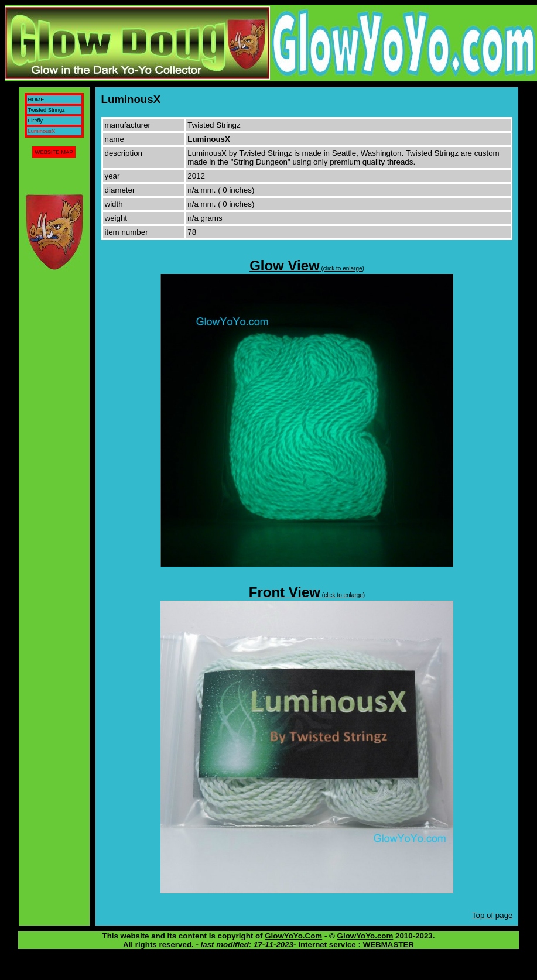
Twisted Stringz (47, 110)
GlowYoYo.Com (293, 936)
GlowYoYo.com (365, 936)
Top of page (492, 915)
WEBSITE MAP (54, 152)
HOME (36, 100)
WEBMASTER (389, 945)
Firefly (35, 121)
